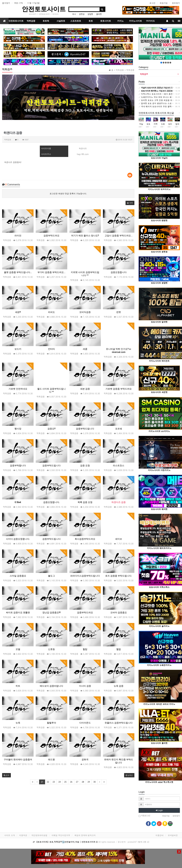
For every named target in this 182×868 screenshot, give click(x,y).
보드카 (18, 349)
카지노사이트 (136, 21)
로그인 (152, 3)
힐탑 (85, 649)
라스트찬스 (119, 466)
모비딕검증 (85, 312)
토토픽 (46, 21)
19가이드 (55, 14)
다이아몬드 (85, 723)
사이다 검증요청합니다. (18, 539)
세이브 (119, 539)
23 (54, 782)
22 (48, 782)
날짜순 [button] (129, 775)
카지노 (121, 21)
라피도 (51, 312)
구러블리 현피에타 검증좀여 (18, 759)
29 (89, 782)
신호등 (51, 649)
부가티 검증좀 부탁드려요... (51, 272)
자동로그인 (144, 816)
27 (77, 782)
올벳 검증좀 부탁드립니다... (18, 272)
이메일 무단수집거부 (61, 835)
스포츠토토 (76, 21)
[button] (130, 203)
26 (71, 782)
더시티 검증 (85, 686)
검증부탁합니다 (18, 466)
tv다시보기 (33, 14)
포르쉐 (119, 429)
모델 (18, 649)
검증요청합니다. (51, 502)
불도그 (51, 576)
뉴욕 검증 (119, 686)
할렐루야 (51, 723)
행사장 (18, 429)
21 (42, 782)
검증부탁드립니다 (85, 429)
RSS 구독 (19, 3)
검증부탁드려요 (51, 236)
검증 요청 (85, 466)
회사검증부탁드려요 (85, 539)
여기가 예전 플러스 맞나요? (85, 236)
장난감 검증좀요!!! (51, 613)
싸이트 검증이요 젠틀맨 (18, 613)
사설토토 (61, 21)
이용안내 (160, 835)
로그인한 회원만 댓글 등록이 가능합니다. (68, 194)
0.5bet (18, 502)
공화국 (85, 759)
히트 (18, 686)
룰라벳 (99, 14)
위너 (74, 14)
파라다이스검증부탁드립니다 (85, 576)
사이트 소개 (10, 835)
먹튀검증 (31, 21)
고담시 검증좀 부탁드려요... (119, 236)
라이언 (18, 236)
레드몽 (51, 759)
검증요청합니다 (119, 272)
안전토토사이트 (44, 9)
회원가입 (164, 3)
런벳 (119, 312)
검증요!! (51, 429)
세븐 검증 (85, 389)
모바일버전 (173, 835)
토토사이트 (106, 21)
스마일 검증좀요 (18, 576)
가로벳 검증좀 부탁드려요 (119, 389)
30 (95, 782)
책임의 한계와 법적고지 (85, 835)
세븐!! (18, 312)
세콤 (85, 349)
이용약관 (23, 835)
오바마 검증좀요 (119, 613)
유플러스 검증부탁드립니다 (119, 723)
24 (60, 782)
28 (83, 782)
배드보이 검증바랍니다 (51, 686)
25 (65, 782)
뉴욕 (18, 723)
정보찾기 (176, 3)
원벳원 (82, 14)
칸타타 (51, 349)
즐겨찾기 (6, 3)
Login (159, 810)
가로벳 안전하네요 (18, 389)
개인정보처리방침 (39, 835)
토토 (91, 21)
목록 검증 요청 (85, 502)
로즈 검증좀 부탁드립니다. (119, 576)
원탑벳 (90, 14)
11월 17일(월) (34, 3)
